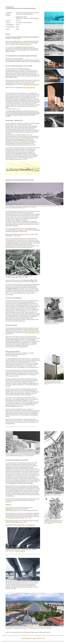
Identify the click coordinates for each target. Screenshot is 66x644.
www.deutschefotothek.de (32, 332)
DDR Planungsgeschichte (57, 522)
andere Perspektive (20, 551)
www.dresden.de (30, 87)
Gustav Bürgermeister (31, 229)
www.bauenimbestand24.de (31, 85)
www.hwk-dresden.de (25, 44)
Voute (25, 220)
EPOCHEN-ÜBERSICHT (26, 638)
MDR (23, 62)
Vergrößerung (34, 207)
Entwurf (31, 152)
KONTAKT (39, 638)
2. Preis (10, 229)
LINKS (43, 638)
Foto (33, 331)
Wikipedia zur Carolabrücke (27, 525)
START (34, 638)
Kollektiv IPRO (24, 234)
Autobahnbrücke (20, 139)
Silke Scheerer (10, 508)
